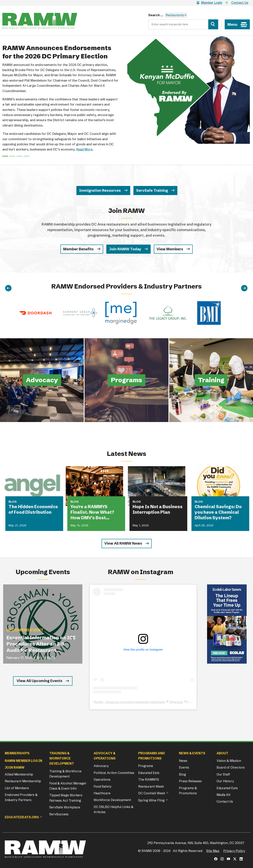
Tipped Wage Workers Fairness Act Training (66, 798)
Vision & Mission (229, 761)
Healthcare (102, 793)
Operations (102, 779)
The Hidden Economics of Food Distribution (33, 509)
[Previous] (8, 288)
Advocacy (101, 766)
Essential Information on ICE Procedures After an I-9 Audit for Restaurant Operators (41, 644)
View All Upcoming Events (39, 681)
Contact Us (240, 3)
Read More (84, 149)
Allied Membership (19, 774)
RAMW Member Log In (23, 761)
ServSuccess (59, 814)
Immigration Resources (100, 190)
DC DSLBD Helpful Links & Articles (113, 809)
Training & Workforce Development (65, 774)
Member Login (209, 3)
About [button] (222, 753)
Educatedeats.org (22, 817)
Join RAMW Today (125, 249)
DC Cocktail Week (152, 793)
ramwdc (178, 702)
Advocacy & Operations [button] (105, 756)
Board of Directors (231, 767)
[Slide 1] (12, 156)
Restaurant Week (151, 786)
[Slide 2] (19, 156)
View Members (170, 249)
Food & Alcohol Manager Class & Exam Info (68, 786)
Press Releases (190, 781)
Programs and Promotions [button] (152, 756)
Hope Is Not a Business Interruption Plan (158, 509)
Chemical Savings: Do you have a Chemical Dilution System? (218, 512)
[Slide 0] (5, 156)
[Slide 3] (27, 156)
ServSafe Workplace (65, 807)
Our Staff (223, 774)
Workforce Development (112, 800)
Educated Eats (149, 773)
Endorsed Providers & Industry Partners (21, 797)
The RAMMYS (149, 779)
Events (184, 767)
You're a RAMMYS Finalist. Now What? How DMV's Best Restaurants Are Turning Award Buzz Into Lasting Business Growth (94, 512)
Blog (182, 774)
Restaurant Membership (23, 781)
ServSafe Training (152, 190)
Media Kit (224, 795)
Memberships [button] (17, 753)
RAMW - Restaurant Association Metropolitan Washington (130, 702)
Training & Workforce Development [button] (62, 758)
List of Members (17, 788)
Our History (225, 781)
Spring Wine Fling (151, 800)
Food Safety (103, 786)
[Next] (244, 288)
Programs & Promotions (188, 791)
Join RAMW (15, 767)
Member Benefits (78, 249)
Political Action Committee (114, 773)
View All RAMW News (123, 543)
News (183, 761)
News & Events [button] (192, 753)
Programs (146, 766)
